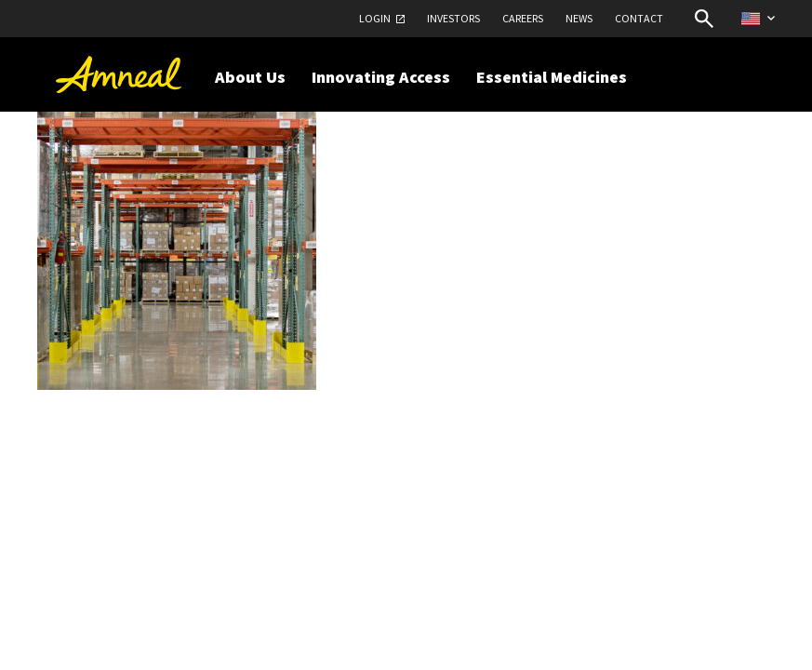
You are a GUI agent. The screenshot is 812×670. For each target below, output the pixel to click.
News (579, 18)
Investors (453, 18)
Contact (639, 18)
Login (375, 18)
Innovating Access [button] (381, 77)
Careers (523, 18)
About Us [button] (250, 77)
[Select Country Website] (758, 18)
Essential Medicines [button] (552, 77)
